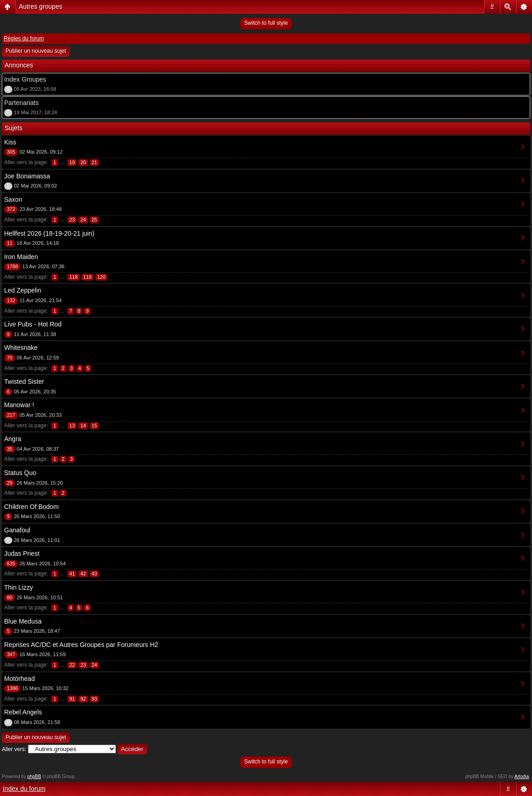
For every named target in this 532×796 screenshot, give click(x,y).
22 (72, 665)
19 (72, 162)
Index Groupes (25, 79)
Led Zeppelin (23, 290)
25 (94, 220)
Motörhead (19, 679)
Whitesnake (21, 348)
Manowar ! (19, 405)
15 (94, 426)
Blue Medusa (23, 621)
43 (94, 574)
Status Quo (20, 473)
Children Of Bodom (31, 507)
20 (83, 162)
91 (72, 699)
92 (83, 699)
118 (73, 277)
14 (83, 426)
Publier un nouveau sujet (36, 51)
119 (88, 277)
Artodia (522, 777)
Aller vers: (14, 749)
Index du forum (24, 789)
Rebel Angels (23, 712)
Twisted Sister (24, 381)
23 (72, 220)
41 (72, 574)
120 (101, 277)
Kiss (10, 142)
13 (72, 426)
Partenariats (21, 103)
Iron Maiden (21, 257)
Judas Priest (22, 553)
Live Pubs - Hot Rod (33, 324)
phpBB (34, 777)
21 (94, 162)
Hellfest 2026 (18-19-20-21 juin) (49, 233)
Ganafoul (17, 530)
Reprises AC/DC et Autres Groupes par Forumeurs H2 (81, 645)
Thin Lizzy (19, 587)
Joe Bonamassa (27, 176)
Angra (13, 439)
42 (83, 574)
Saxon (13, 199)
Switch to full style (266, 23)
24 (83, 220)
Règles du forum (24, 39)
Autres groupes (41, 6)
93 (94, 699)
